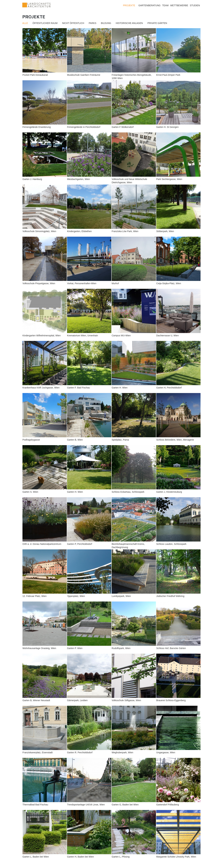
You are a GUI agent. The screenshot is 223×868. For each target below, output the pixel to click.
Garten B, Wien (75, 440)
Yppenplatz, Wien (76, 596)
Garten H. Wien (120, 388)
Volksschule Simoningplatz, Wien (39, 231)
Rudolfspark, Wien (121, 648)
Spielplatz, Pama (120, 440)
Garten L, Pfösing (121, 857)
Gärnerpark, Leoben (77, 700)
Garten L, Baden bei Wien (36, 857)
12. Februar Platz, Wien (35, 596)
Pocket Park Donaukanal (35, 75)
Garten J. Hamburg (32, 179)
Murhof (115, 283)
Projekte (129, 5)
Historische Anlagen (129, 23)
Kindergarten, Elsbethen (79, 231)
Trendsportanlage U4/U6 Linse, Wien (86, 805)
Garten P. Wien (75, 648)
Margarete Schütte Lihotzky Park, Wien (176, 857)
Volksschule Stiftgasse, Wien (126, 700)
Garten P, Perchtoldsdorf (80, 544)
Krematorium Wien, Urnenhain (82, 335)
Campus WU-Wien (121, 335)
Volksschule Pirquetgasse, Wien (39, 283)
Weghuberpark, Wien (122, 752)
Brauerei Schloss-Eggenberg (171, 700)
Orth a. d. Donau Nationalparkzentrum (42, 544)
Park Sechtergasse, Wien (169, 179)
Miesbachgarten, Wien (78, 179)
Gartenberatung (149, 5)
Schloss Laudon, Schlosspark (171, 544)
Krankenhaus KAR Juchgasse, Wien (41, 388)
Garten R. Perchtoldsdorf (80, 752)
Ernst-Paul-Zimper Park (168, 75)
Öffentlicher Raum (45, 23)
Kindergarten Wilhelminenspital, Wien (42, 335)
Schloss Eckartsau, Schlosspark (128, 492)
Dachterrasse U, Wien (167, 335)
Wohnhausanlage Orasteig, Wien (39, 648)
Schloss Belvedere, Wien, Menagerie (175, 440)
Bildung (106, 23)
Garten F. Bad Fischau (78, 388)
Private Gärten (157, 23)
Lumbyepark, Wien (121, 596)
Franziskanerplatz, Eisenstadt (38, 752)
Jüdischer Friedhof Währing (170, 596)
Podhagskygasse (31, 440)
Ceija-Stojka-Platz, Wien (169, 283)
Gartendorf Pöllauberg (168, 805)
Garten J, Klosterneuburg (169, 492)
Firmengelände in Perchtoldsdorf (84, 127)
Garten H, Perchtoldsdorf (169, 388)
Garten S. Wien (30, 492)
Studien (195, 5)
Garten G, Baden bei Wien (125, 805)
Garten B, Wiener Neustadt (36, 700)
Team (165, 5)
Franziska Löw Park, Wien (125, 231)
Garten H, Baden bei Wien (80, 857)
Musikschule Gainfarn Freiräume (84, 75)
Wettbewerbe (179, 5)
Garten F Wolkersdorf (123, 127)
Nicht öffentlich (73, 23)
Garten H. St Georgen (167, 127)
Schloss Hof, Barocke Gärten (171, 648)
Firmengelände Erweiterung (37, 127)
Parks (92, 23)
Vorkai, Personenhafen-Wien (82, 283)
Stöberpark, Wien (165, 231)
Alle (25, 23)
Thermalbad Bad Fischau (35, 805)
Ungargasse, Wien (166, 752)
